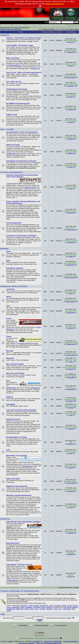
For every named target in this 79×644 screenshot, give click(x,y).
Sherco (22, 607)
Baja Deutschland (13, 543)
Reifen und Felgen (13, 479)
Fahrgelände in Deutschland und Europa (21, 161)
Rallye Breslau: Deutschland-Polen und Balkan (24, 522)
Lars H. (37, 609)
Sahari (71, 122)
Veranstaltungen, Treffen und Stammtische (22, 132)
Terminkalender (19, 25)
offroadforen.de (27, 466)
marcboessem (71, 355)
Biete (8, 261)
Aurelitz (71, 257)
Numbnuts (71, 313)
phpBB (10, 641)
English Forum (12, 115)
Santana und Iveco (13, 419)
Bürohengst (71, 389)
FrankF (30, 606)
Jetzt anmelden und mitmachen (54, 25)
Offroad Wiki (6, 25)
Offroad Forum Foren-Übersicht (11, 29)
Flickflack (71, 110)
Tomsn (43, 607)
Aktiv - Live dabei (7, 129)
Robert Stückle (71, 302)
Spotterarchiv (35, 69)
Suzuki (9, 319)
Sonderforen (5, 519)
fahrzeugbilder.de (15, 65)
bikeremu (75, 607)
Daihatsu (10, 397)
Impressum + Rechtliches (53, 641)
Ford (8, 381)
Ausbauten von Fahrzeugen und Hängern (21, 236)
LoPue (51, 606)
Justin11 (27, 609)
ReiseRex (71, 139)
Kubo (32, 609)
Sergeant (71, 429)
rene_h (60, 609)
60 (68, 29)
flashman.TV (38, 641)
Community (5, 35)
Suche (9, 251)
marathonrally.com (13, 154)
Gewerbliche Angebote (15, 268)
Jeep (8, 306)
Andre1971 (24, 606)
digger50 (71, 369)
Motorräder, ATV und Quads (17, 456)
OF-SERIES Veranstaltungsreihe (18, 104)
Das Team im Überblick (27, 643)
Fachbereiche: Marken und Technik (14, 286)
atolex (71, 189)
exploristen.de (35, 388)
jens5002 (36, 606)
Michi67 (64, 606)
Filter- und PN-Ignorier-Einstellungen (49, 643)
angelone (71, 328)
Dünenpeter (71, 265)
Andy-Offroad (67, 607)
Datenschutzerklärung (71, 641)
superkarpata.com (13, 580)
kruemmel (71, 491)
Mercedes (10, 351)
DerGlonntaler (71, 78)
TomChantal (37, 607)
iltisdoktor (71, 533)
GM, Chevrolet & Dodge (15, 364)
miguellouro (50, 609)
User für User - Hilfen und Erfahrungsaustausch (24, 72)
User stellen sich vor (14, 82)
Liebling (71, 167)
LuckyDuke (57, 606)
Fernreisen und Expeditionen (12, 172)
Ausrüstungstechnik (14, 223)
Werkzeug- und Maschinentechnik (19, 495)
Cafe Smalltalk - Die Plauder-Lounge (20, 45)
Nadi (56, 609)
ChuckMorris (71, 86)
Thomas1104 (67, 609)
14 (63, 29)
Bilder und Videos (13, 58)
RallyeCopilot (71, 230)
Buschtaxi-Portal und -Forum (28, 343)
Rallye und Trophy (13, 145)
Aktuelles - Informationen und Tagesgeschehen (24, 38)
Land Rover (11, 289)
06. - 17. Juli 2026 (71, 18)
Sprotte (71, 97)
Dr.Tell (71, 507)
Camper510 (71, 52)
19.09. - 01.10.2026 (58, 18)
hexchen (71, 408)
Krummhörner (44, 606)
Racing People (71, 278)
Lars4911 (42, 609)
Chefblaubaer (11, 609)
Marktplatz (4, 249)
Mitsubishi (10, 358)
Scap (71, 66)
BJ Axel (71, 42)
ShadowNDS (16, 607)
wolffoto (49, 607)
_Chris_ (71, 362)
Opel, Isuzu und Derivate (15, 373)
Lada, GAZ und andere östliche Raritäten (21, 410)
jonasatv (71, 468)
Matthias (71, 153)
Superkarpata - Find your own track (19, 565)
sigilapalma (29, 607)
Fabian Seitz (20, 609)
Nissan (9, 297)
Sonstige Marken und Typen (17, 437)
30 (66, 29)
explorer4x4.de (11, 388)
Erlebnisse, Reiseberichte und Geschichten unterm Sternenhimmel (22, 176)
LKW (8, 450)
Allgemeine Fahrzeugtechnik (17, 486)
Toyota (9, 336)
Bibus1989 (71, 377)
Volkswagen (11, 404)
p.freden (70, 606)
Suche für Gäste (33, 25)
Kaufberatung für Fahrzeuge (17, 89)
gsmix (71, 293)
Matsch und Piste (30, 187)
